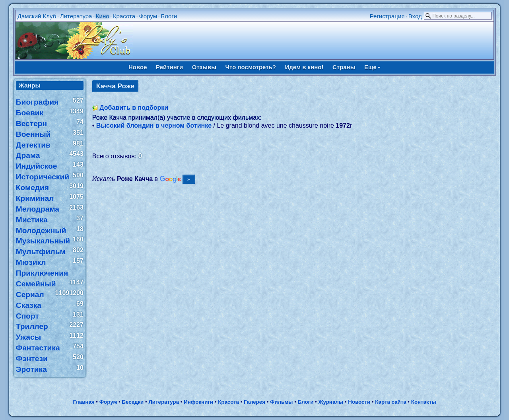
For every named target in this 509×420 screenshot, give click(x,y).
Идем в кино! (304, 67)
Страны (344, 67)
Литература (76, 16)
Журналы (331, 402)
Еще (372, 67)
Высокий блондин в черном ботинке (154, 125)
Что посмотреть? (251, 67)
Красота (124, 16)
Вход (415, 16)
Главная (84, 402)
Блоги (169, 16)
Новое (138, 67)
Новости (359, 402)
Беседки (133, 402)
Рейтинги (169, 67)
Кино (103, 16)
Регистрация (387, 16)
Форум (148, 16)
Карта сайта (390, 402)
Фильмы (281, 402)
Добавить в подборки (134, 108)
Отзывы (204, 67)
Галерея (254, 402)
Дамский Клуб (37, 16)
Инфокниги (198, 402)
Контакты (424, 402)
